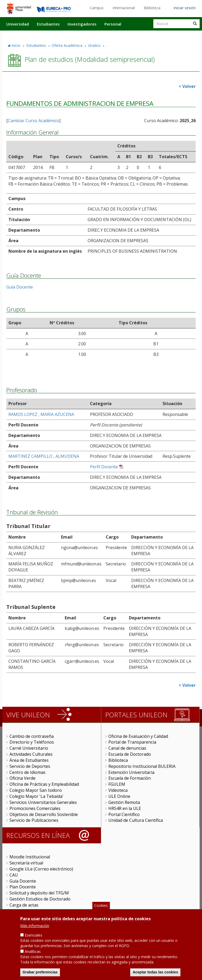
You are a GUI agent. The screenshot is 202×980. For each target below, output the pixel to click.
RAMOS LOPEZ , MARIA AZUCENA (41, 414)
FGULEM (117, 784)
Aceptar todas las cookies (155, 972)
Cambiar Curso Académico (34, 121)
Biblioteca (152, 8)
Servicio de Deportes (30, 766)
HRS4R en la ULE (125, 808)
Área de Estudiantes (29, 760)
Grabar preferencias (40, 972)
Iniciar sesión (185, 8)
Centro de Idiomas (27, 772)
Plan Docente (23, 887)
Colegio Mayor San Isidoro (36, 790)
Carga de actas (24, 905)
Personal (113, 24)
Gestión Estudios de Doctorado (40, 899)
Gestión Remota (124, 802)
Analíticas (33, 951)
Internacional (124, 8)
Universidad (18, 24)
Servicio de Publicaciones (34, 820)
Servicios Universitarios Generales (43, 802)
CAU (14, 875)
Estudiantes (48, 24)
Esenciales (34, 935)
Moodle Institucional (30, 857)
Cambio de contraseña (32, 736)
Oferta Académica (67, 45)
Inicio (16, 45)
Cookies (101, 905)
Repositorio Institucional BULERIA (142, 766)
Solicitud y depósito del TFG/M (39, 893)
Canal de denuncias (127, 748)
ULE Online (119, 796)
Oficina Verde (22, 778)
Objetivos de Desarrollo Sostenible (44, 814)
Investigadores (82, 24)
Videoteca (118, 790)
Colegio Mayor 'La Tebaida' (36, 796)
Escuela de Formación (130, 778)
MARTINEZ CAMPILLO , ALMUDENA (44, 456)
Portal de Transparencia (132, 742)
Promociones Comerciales (35, 808)
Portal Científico (124, 814)
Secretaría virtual (26, 863)
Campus (97, 8)
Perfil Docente (104, 467)
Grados (94, 45)
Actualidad (139, 35)
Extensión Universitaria (131, 772)
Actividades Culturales (31, 754)
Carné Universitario (29, 748)
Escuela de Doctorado (130, 754)
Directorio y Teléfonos (32, 742)
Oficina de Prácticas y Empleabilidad (44, 784)
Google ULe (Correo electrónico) (41, 869)
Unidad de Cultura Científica (136, 820)
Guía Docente (20, 287)
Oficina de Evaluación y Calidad (138, 736)
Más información (35, 926)
